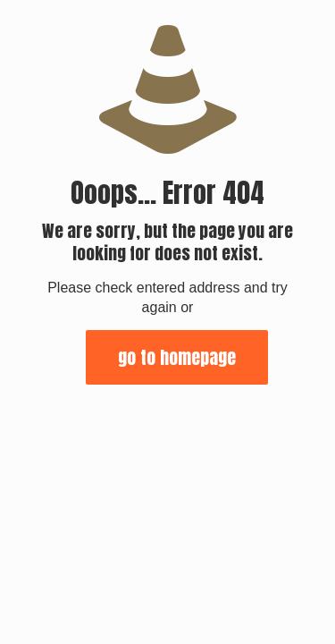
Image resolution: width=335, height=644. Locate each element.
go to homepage (177, 357)
